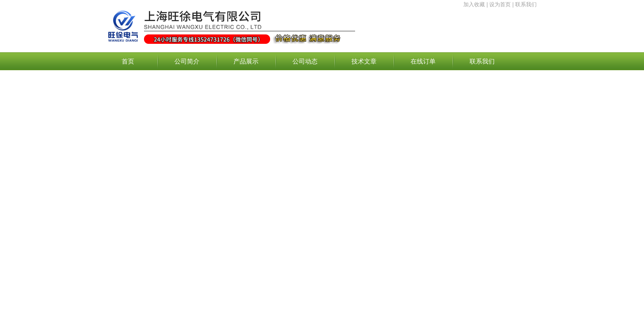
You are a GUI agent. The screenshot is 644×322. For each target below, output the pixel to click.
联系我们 (526, 4)
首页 (128, 61)
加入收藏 (474, 4)
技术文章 (364, 61)
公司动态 (305, 61)
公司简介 (187, 61)
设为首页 (500, 4)
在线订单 (423, 61)
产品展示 (246, 61)
